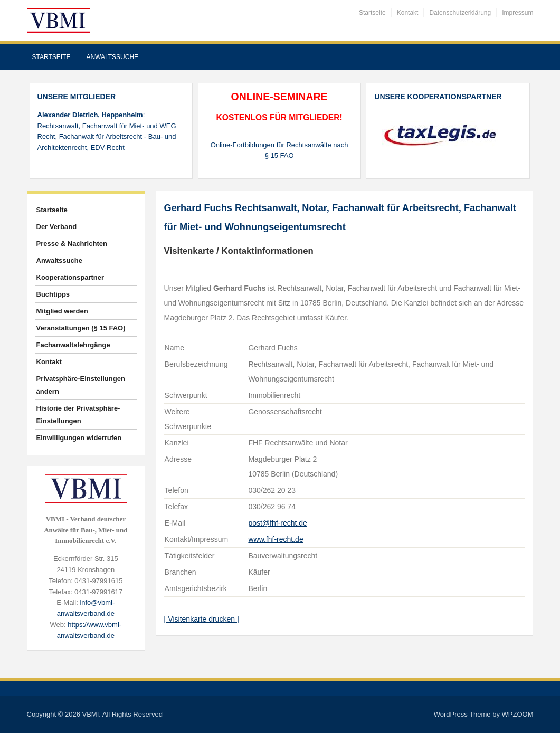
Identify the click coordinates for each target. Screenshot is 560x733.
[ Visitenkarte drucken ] (202, 619)
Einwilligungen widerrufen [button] (79, 438)
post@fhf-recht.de (278, 523)
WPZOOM (518, 714)
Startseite (372, 13)
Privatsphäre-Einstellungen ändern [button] (81, 385)
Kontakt (408, 13)
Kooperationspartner (70, 277)
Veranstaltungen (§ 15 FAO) (81, 328)
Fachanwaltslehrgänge (73, 345)
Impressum (518, 13)
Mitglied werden (62, 311)
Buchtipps (53, 294)
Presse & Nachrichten (72, 244)
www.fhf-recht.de (276, 539)
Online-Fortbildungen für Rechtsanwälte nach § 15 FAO (279, 150)
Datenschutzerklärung (460, 13)
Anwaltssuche (112, 57)
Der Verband (57, 227)
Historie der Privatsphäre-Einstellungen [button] (78, 415)
